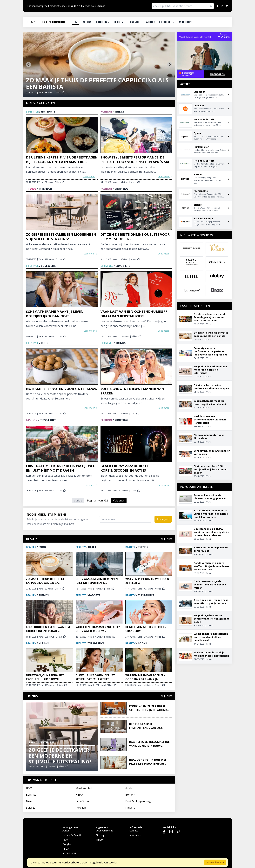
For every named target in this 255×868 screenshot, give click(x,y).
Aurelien (81, 808)
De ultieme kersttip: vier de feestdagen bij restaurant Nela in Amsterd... (62, 160)
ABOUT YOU (69, 853)
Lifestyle (167, 22)
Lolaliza (31, 808)
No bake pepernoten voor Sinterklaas (62, 389)
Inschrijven (163, 519)
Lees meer (91, 176)
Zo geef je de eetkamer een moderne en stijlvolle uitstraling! (61, 237)
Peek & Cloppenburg (138, 801)
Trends (136, 22)
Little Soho (82, 801)
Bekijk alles (166, 539)
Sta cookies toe (215, 862)
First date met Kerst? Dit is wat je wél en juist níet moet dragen (60, 468)
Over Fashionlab (104, 831)
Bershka (31, 795)
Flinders (130, 808)
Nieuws (88, 22)
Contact (134, 831)
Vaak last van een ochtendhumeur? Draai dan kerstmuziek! (134, 314)
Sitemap (100, 835)
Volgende (119, 501)
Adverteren (135, 835)
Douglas (67, 844)
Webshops (185, 22)
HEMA (79, 795)
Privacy (100, 840)
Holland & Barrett (72, 835)
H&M (29, 788)
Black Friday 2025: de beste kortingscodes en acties (124, 468)
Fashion (103, 22)
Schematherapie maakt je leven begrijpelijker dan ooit (55, 314)
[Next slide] (170, 65)
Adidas (129, 788)
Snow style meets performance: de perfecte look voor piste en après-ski (135, 160)
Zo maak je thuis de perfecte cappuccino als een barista (97, 83)
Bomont (130, 795)
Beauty (120, 22)
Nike (29, 801)
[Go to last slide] (29, 65)
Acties (151, 22)
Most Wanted (84, 788)
